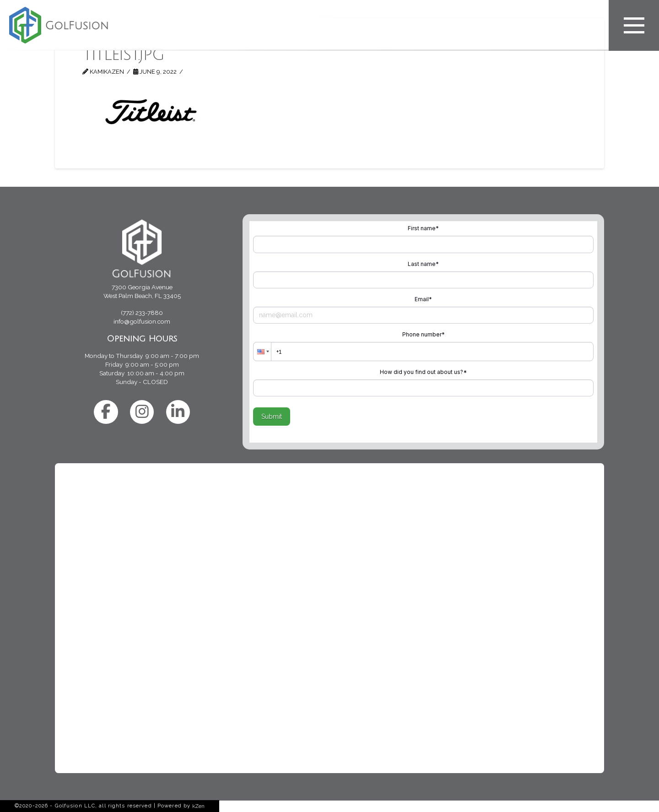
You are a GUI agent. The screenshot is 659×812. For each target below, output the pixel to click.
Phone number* (424, 334)
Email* (423, 299)
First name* (423, 228)
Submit (272, 417)
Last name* (423, 264)
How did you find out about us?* (423, 372)
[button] (262, 352)
